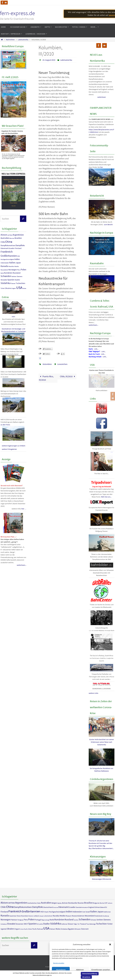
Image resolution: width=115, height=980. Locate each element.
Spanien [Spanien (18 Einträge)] (11, 280)
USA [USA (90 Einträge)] (19, 288)
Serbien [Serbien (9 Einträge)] (14, 276)
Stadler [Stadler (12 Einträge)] (17, 280)
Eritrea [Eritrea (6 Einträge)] (97, 907)
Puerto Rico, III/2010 (46, 378)
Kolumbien (47, 364)
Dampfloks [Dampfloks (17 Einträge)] (20, 245)
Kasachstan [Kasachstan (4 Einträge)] (13, 916)
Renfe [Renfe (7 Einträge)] (2, 273)
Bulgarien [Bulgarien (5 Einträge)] (96, 903)
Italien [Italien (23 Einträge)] (12, 262)
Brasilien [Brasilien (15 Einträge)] (18, 238)
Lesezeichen (62, 364)
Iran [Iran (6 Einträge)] (84, 912)
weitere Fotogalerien (9, 449)
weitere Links (93, 693)
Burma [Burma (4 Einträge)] (102, 903)
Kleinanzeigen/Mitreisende (102, 879)
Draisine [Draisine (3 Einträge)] (56, 907)
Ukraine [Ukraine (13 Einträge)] (8, 288)
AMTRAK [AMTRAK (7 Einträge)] (10, 235)
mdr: (13, 317)
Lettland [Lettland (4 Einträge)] (36, 916)
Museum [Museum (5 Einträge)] (69, 916)
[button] (110, 944)
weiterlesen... (22, 565)
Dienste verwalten (59, 963)
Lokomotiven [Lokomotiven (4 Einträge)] (48, 916)
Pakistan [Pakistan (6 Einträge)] (14, 920)
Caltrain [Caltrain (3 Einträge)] (110, 903)
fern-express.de (17, 13)
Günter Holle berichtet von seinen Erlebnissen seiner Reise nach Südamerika (102, 742)
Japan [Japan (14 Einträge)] (18, 263)
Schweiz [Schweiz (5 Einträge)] (93, 920)
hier (101, 167)
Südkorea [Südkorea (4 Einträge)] (64, 924)
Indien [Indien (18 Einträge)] (17, 259)
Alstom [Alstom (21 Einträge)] (4, 235)
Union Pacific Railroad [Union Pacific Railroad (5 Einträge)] (36, 929)
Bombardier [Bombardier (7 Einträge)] (73, 903)
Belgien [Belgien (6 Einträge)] (54, 903)
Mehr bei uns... (106, 497)
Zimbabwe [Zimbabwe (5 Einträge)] (64, 929)
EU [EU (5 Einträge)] (106, 907)
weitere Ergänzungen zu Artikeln (14, 446)
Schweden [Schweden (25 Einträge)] (6, 276)
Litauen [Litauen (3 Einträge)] (41, 916)
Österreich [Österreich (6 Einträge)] (85, 929)
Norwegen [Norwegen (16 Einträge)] (13, 270)
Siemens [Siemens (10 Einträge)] (20, 276)
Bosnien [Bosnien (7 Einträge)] (12, 238)
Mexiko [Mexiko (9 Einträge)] (17, 266)
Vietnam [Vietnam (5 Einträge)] (53, 929)
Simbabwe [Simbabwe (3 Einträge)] (4, 924)
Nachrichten (10, 40)
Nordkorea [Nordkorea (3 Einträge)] (106, 916)
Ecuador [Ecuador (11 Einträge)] (12, 248)
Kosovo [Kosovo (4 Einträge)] (31, 916)
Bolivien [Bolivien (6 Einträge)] (65, 903)
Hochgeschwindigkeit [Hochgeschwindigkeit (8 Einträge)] (7, 259)
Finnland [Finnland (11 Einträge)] (18, 248)
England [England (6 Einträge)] (91, 907)
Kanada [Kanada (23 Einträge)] (4, 266)
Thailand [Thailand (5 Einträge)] (83, 924)
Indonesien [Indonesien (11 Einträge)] (5, 263)
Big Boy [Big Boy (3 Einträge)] (60, 903)
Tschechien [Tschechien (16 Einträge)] (20, 283)
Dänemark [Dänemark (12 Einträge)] (4, 248)
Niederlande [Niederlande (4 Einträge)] (99, 916)
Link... (96, 349)
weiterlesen (102, 97)
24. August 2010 (49, 60)
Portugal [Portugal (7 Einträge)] (38, 920)
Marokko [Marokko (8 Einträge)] (11, 266)
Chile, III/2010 (68, 376)
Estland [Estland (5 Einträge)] (102, 907)
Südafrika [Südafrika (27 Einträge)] (6, 283)
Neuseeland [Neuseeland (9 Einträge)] (4, 270)
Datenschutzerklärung (90, 974)
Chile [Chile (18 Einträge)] (3, 242)
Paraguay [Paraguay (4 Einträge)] (20, 920)
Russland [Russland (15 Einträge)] (17, 273)
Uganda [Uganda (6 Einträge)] (3, 929)
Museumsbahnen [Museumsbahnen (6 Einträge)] (78, 916)
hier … (24, 509)
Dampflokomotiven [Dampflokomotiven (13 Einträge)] (8, 245)
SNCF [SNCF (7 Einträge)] (26, 924)
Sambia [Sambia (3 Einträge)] (76, 920)
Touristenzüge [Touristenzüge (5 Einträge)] (91, 924)
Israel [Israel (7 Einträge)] (88, 912)
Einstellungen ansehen (101, 970)
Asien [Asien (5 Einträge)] (39, 903)
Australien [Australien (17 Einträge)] (5, 238)
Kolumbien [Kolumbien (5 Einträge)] (25, 916)
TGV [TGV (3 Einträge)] (78, 924)
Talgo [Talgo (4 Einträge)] (75, 924)
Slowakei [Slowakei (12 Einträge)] (4, 280)
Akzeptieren (61, 970)
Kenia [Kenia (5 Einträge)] (19, 916)
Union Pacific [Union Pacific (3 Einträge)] (24, 929)
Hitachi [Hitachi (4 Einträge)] (46, 912)
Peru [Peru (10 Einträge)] (19, 270)
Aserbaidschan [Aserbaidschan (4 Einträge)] (32, 903)
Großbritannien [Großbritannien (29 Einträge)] (9, 256)
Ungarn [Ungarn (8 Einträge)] (14, 288)
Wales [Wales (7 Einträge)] (24, 288)
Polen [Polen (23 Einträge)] (23, 269)
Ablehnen (80, 970)
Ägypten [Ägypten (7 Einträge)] (71, 929)
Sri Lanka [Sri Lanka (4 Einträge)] (40, 924)
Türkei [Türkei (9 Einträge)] (3, 288)
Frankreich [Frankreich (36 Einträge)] (7, 252)
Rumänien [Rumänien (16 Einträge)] (8, 273)
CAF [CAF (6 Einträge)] (106, 903)
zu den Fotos (5, 425)
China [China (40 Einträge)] (9, 242)
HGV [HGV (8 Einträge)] (19, 256)
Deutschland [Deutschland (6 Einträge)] (48, 907)
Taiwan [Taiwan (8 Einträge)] (13, 283)
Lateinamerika (23, 40)
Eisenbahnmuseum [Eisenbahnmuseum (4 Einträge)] (82, 907)
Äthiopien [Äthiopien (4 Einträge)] (78, 929)
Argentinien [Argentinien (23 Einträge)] (18, 235)
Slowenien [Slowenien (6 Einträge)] (20, 924)
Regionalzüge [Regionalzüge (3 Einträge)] (45, 920)
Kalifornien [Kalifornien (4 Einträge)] (107, 912)
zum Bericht (108, 225)
